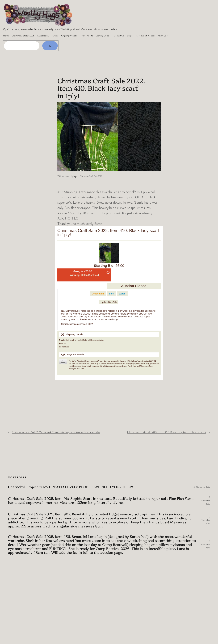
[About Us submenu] (167, 36)
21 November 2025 (202, 487)
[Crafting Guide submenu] (110, 36)
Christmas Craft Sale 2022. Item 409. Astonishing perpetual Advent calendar (56, 432)
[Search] (50, 46)
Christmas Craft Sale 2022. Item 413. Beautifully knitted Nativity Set (167, 432)
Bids (111, 294)
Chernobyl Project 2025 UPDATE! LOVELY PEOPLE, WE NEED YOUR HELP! (70, 487)
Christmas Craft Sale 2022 (91, 176)
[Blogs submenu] (133, 36)
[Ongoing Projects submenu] (78, 36)
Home (6, 36)
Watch (122, 294)
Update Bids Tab (109, 302)
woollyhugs (72, 176)
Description (98, 294)
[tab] (98, 294)
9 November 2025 (205, 500)
